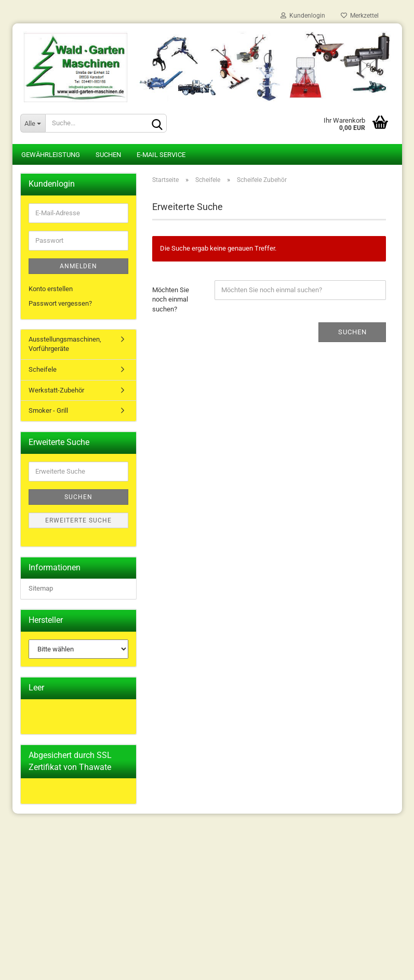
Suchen (108, 155)
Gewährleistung (51, 155)
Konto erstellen (51, 289)
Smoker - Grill (48, 410)
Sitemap (41, 588)
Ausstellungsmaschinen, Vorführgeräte (65, 344)
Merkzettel (360, 16)
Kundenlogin (303, 16)
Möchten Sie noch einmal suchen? (171, 299)
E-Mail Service (161, 155)
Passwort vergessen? (60, 303)
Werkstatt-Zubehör (56, 390)
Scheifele (43, 369)
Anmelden (78, 266)
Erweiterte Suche (78, 520)
